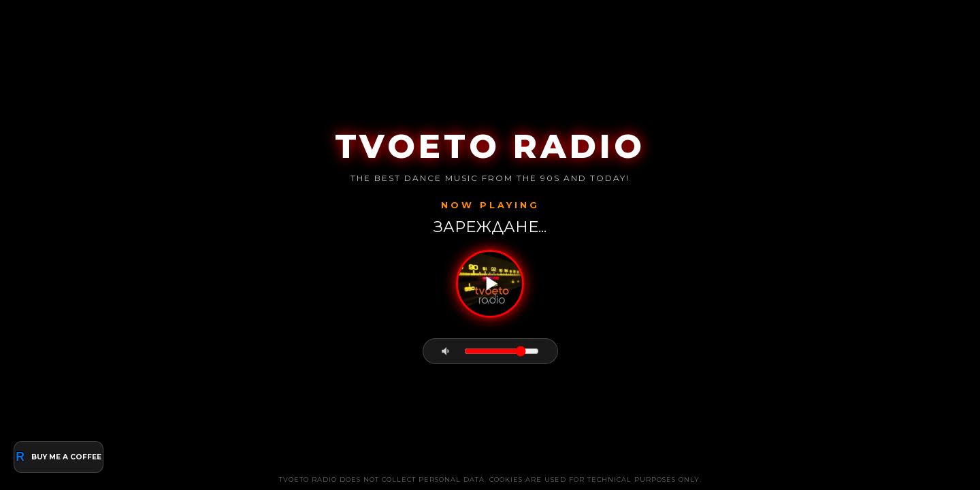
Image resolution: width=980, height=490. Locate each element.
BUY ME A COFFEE (59, 457)
